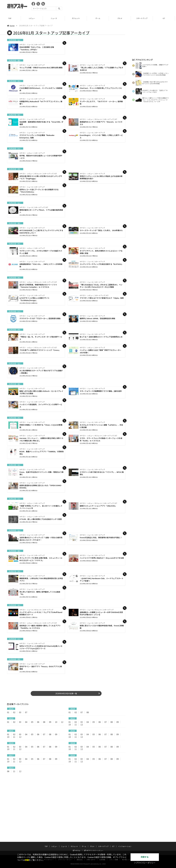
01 (8, 712)
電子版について (127, 844)
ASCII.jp (77, 835)
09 (50, 722)
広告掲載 (102, 844)
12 (62, 722)
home (11, 26)
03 (20, 712)
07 (26, 712)
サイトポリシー (49, 844)
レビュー (33, 18)
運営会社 (80, 844)
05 (32, 722)
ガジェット (77, 18)
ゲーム (99, 18)
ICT (165, 18)
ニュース (55, 18)
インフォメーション (125, 831)
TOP (11, 18)
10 (56, 722)
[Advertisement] (124, 7)
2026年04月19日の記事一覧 (66, 693)
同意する (145, 857)
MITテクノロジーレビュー (94, 835)
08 (88, 712)
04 (26, 722)
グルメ (121, 18)
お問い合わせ (91, 844)
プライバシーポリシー (65, 844)
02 (14, 712)
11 (76, 725)
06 (38, 722)
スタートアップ (143, 18)
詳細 (27, 860)
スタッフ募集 (114, 844)
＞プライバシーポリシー (145, 863)
